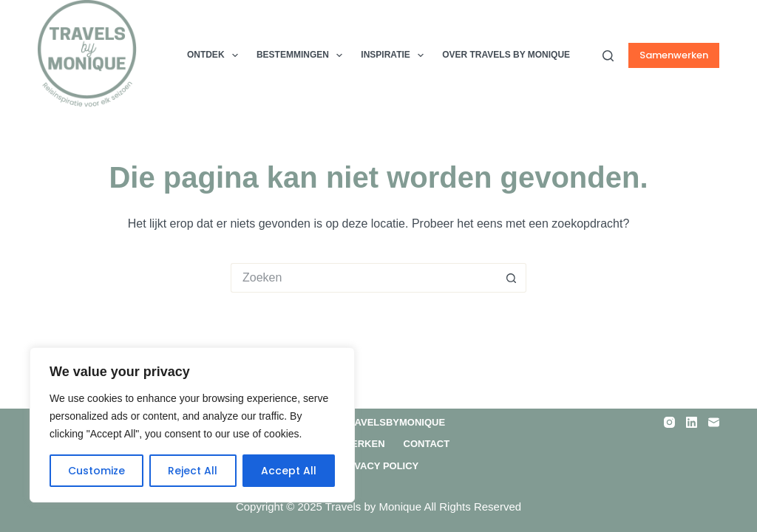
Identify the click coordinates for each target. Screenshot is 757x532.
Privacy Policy (379, 466)
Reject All (193, 471)
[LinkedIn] (692, 422)
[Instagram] (669, 422)
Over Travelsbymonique (378, 422)
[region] (192, 425)
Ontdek (215, 55)
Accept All (289, 471)
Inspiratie (395, 55)
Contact (427, 444)
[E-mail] (714, 422)
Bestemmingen (302, 55)
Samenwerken (674, 55)
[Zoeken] (608, 56)
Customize (96, 471)
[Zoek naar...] (364, 278)
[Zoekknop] (512, 278)
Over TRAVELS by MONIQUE (506, 55)
